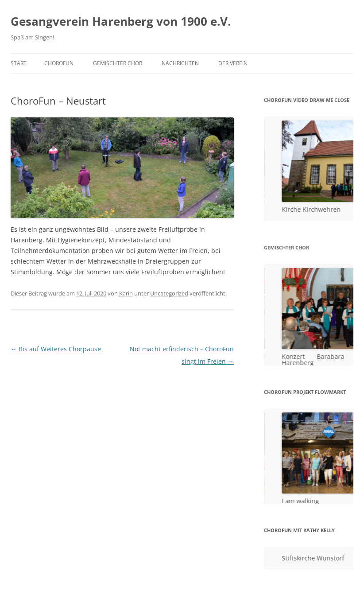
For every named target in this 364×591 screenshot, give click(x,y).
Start (19, 63)
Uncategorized (169, 293)
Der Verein (233, 63)
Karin (126, 293)
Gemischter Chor (118, 63)
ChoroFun (59, 63)
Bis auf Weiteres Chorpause (56, 349)
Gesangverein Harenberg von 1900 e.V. (121, 21)
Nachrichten (180, 63)
